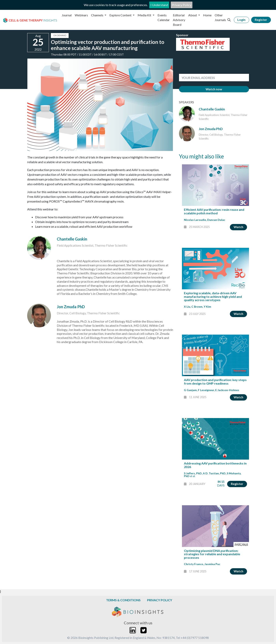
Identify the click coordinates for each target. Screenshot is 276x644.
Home (207, 15)
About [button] (193, 15)
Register (261, 20)
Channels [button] (97, 15)
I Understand (159, 5)
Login (241, 20)
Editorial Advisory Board (179, 20)
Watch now (214, 89)
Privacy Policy (182, 5)
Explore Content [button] (121, 15)
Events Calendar (164, 17)
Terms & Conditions (123, 600)
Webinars (81, 15)
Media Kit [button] (145, 15)
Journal (67, 15)
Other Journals (220, 17)
